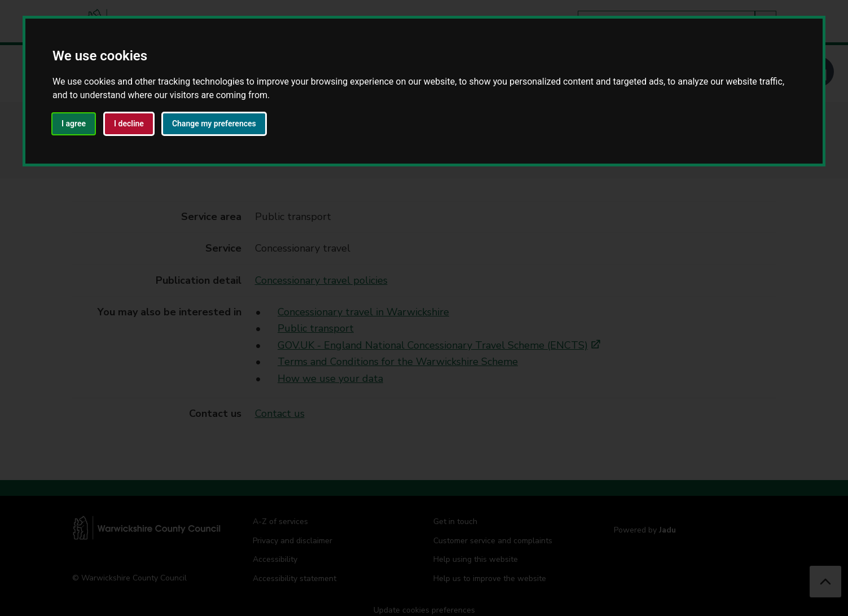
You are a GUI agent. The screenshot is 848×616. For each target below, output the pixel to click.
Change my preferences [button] (214, 124)
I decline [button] (129, 124)
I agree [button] (74, 124)
